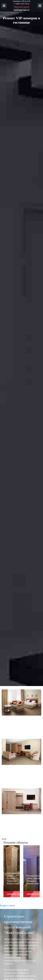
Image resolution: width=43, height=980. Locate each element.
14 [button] (15, 902)
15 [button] (18, 902)
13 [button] (11, 902)
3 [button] (11, 899)
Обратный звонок (21, 7)
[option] (12, 873)
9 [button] (32, 899)
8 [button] (28, 899)
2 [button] (8, 899)
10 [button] (35, 899)
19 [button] (32, 902)
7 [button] (25, 899)
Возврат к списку (8, 906)
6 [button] (22, 899)
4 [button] (15, 899)
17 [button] (25, 902)
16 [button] (22, 902)
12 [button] (8, 902)
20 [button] (35, 902)
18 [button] (28, 902)
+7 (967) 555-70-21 (21, 4)
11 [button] (39, 899)
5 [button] (18, 899)
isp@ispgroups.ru (22, 10)
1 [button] (4, 899)
